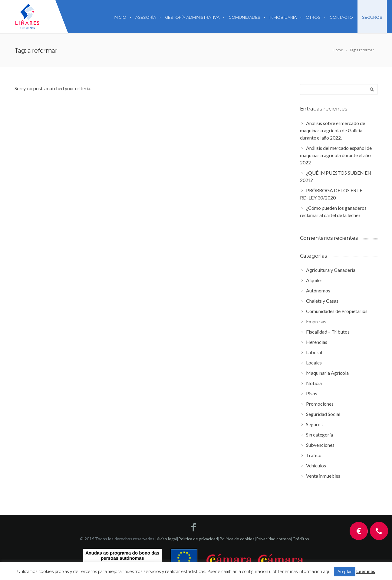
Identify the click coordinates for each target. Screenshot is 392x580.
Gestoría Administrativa (192, 17)
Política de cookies (237, 539)
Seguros (372, 17)
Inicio (120, 17)
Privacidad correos (273, 539)
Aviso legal (167, 539)
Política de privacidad (198, 539)
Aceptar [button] (345, 572)
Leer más (366, 571)
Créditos (301, 539)
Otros (313, 17)
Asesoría (146, 17)
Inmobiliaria (283, 17)
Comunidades (244, 17)
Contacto (341, 17)
